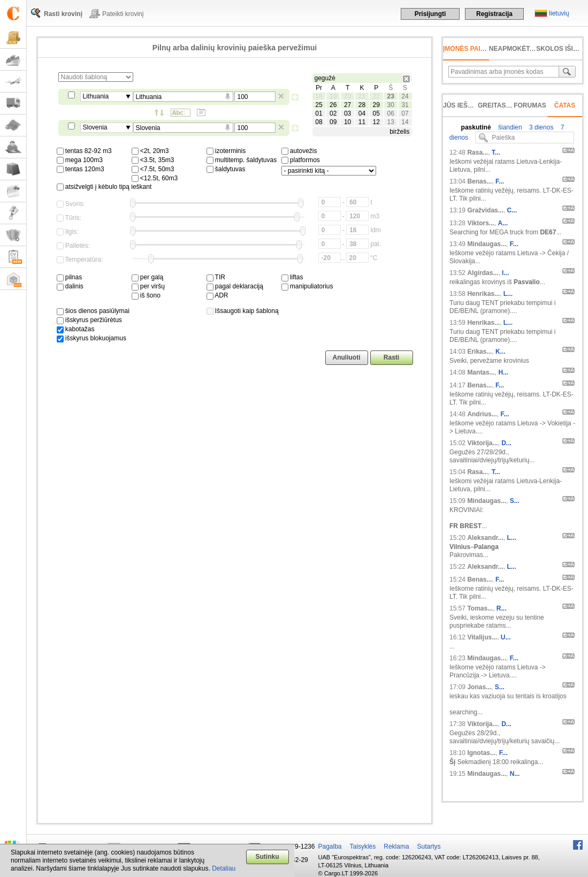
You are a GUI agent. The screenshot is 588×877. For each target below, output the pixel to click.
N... (515, 774)
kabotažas (76, 329)
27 (348, 105)
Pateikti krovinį (123, 14)
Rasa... (478, 152)
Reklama (396, 847)
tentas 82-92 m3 (84, 151)
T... (496, 152)
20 (348, 96)
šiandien (509, 127)
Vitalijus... (482, 637)
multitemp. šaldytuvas (242, 160)
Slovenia (95, 127)
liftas (292, 277)
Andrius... (482, 414)
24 (405, 96)
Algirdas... (483, 273)
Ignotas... (481, 753)
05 (376, 113)
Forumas (530, 105)
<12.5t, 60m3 (155, 178)
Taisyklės (363, 847)
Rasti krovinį (63, 14)
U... (506, 637)
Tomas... (480, 608)
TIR (216, 277)
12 (376, 122)
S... (515, 501)
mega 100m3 (80, 160)
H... (503, 372)
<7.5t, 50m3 (153, 169)
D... (506, 443)
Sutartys (429, 847)
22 (376, 96)
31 (405, 105)
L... (508, 294)
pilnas (70, 277)
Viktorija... (482, 443)
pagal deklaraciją (235, 286)
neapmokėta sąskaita (529, 49)
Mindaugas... (487, 244)
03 (348, 113)
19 (333, 96)
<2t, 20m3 (150, 151)
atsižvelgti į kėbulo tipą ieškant (104, 187)
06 (390, 113)
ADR (217, 295)
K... (501, 352)
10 (348, 122)
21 (362, 96)
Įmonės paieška (471, 49)
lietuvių (559, 13)
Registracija (494, 14)
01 (319, 113)
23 (390, 96)
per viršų (148, 286)
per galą (148, 277)
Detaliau (224, 868)
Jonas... (479, 687)
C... (512, 210)
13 (390, 122)
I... (505, 273)
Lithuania (96, 96)
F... (500, 181)
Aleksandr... (485, 538)
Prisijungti (430, 14)
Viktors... (480, 223)
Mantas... (481, 372)
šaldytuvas (226, 169)
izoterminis (226, 151)
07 (405, 113)
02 (333, 113)
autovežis (299, 151)
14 (405, 122)
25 (319, 105)
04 (362, 113)
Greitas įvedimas (508, 105)
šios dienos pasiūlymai (93, 311)
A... (503, 223)
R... (502, 608)
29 (376, 105)
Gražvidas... (485, 210)
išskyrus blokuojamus (91, 338)
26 (333, 105)
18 (319, 96)
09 (333, 122)
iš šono (146, 295)
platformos (301, 160)
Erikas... (479, 352)
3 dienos (541, 127)
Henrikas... (483, 294)
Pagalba (330, 847)
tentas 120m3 (81, 169)
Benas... (479, 181)
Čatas (565, 105)
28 (362, 105)
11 (362, 122)
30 (390, 105)
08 (319, 122)
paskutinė (476, 127)
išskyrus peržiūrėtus (89, 320)
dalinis (70, 286)
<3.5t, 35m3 (153, 160)
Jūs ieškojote (468, 105)
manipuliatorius (307, 286)
